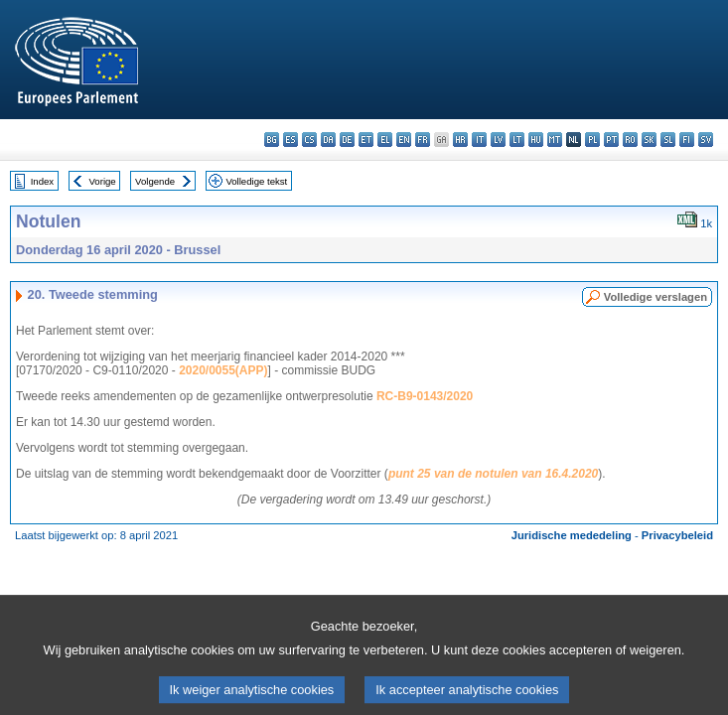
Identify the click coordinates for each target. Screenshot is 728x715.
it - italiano (479, 140)
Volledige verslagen (655, 297)
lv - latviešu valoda (498, 140)
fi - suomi (687, 140)
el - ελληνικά (385, 140)
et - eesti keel (366, 140)
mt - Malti (555, 140)
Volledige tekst (256, 181)
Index (42, 181)
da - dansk (328, 140)
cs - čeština (309, 140)
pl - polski (592, 140)
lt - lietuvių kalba (517, 140)
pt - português (611, 140)
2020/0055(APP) (223, 370)
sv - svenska (706, 140)
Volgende (155, 181)
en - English (404, 140)
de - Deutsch (347, 140)
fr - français (423, 140)
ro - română (630, 140)
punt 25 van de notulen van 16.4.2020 (493, 474)
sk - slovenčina (649, 140)
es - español (291, 140)
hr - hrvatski (460, 140)
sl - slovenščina (668, 140)
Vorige (103, 181)
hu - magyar (536, 140)
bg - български (272, 140)
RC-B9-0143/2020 (425, 396)
